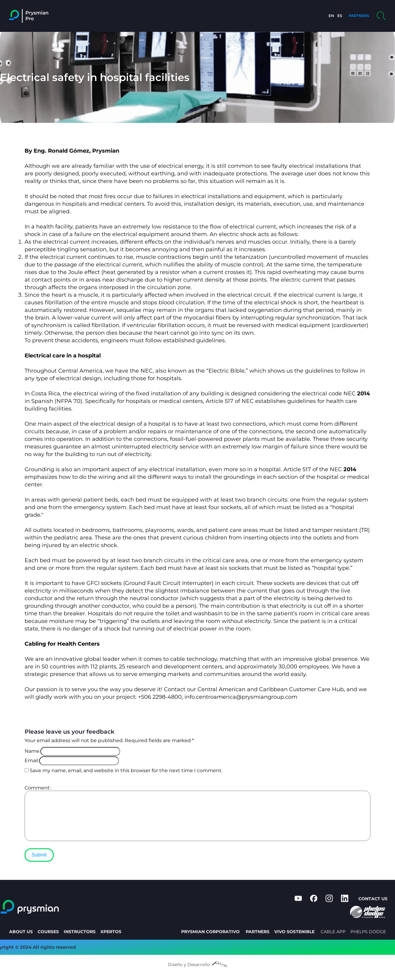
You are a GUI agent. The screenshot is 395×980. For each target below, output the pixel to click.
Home (143, 16)
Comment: (38, 788)
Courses (168, 16)
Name (32, 751)
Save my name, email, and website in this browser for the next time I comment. (126, 770)
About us (197, 16)
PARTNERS (356, 16)
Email (31, 760)
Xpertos (226, 16)
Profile (252, 16)
